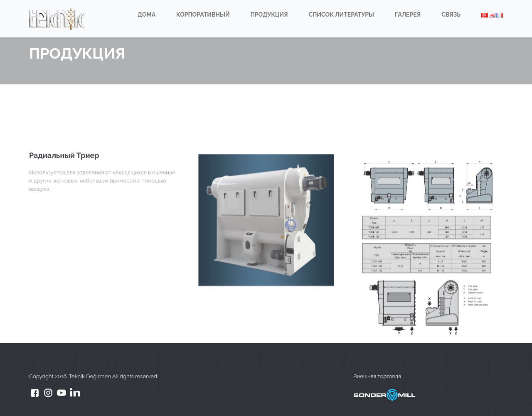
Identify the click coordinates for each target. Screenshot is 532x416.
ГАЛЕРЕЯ (408, 15)
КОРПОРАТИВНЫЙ (203, 15)
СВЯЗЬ (451, 15)
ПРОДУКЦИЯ (269, 15)
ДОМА (147, 15)
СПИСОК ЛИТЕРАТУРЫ (341, 15)
